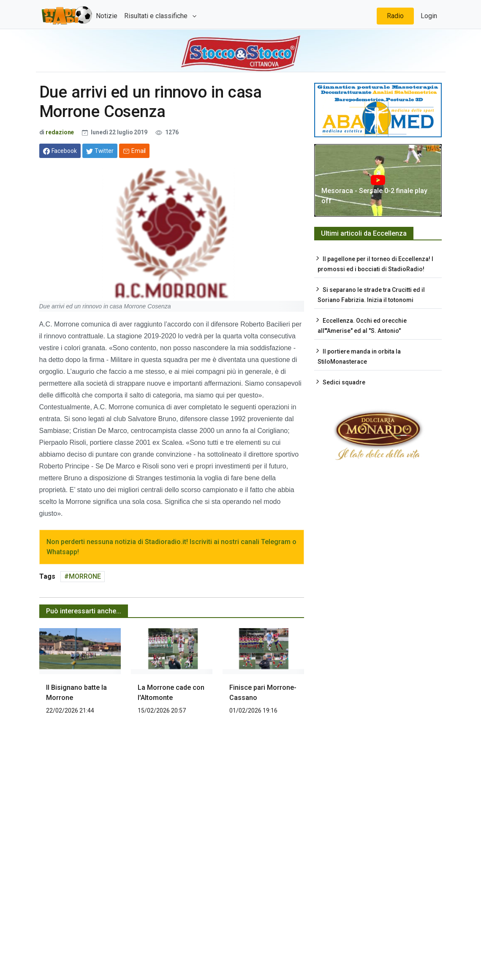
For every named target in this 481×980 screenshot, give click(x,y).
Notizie (107, 16)
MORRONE (85, 576)
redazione (60, 132)
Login (429, 16)
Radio (395, 16)
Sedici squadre (344, 382)
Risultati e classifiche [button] (157, 16)
